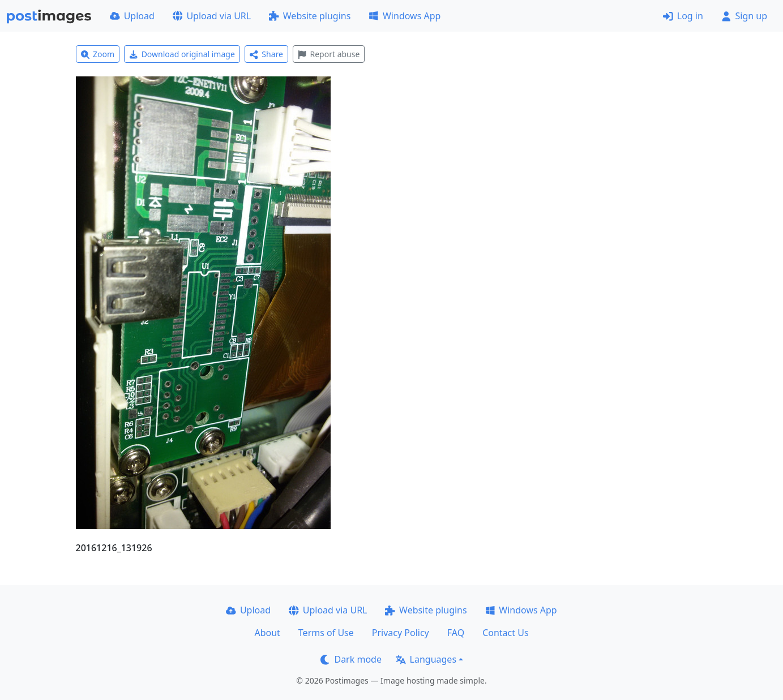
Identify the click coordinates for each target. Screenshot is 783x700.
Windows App (405, 16)
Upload (132, 16)
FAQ (456, 633)
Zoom (98, 54)
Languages (426, 659)
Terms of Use (326, 633)
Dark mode (351, 659)
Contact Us (505, 633)
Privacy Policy (401, 633)
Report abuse (329, 54)
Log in (683, 16)
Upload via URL (212, 16)
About (267, 633)
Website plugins (310, 16)
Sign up (744, 16)
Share (266, 54)
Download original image (182, 54)
